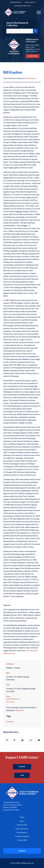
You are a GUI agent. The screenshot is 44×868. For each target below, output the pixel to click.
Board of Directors (22, 829)
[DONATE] (22, 851)
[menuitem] (16, 2)
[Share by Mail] (39, 740)
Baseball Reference (13, 699)
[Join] (22, 775)
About (22, 817)
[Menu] (37, 12)
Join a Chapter (30, 2)
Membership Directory (23, 6)
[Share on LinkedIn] (22, 740)
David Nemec (30, 78)
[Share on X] (14, 740)
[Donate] (22, 767)
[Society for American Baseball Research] (18, 12)
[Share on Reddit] (31, 740)
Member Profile (16, 2)
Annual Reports (22, 832)
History (22, 821)
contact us (19, 710)
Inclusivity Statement (22, 836)
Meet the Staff (22, 825)
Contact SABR (22, 840)
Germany (10, 721)
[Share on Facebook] (7, 740)
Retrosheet (11, 702)
